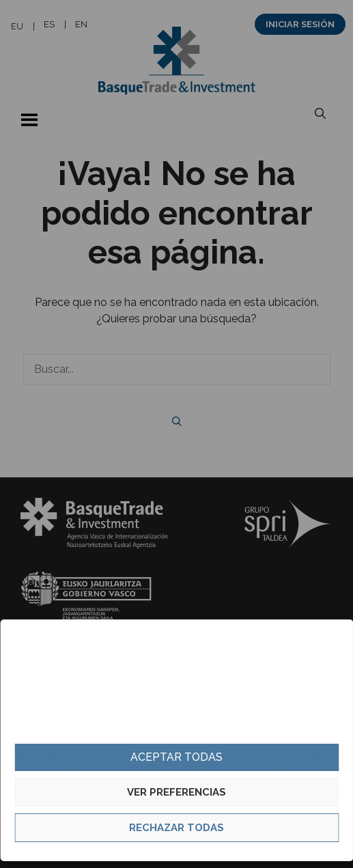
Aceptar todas (176, 757)
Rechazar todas (176, 828)
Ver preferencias (176, 792)
